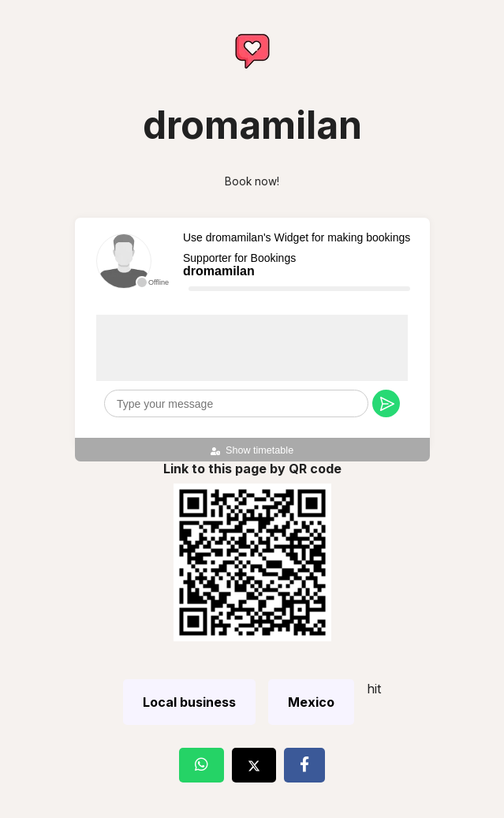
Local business (189, 702)
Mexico (311, 702)
